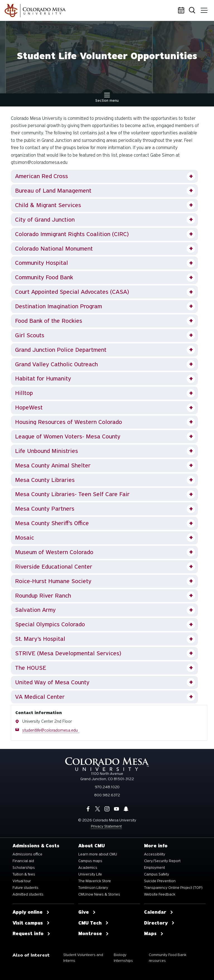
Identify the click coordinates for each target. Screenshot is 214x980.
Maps (154, 934)
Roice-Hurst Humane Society (53, 581)
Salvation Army (35, 610)
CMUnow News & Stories (99, 894)
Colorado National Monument (54, 249)
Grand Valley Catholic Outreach (56, 364)
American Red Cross (42, 176)
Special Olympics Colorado (50, 624)
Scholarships (24, 868)
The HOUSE (31, 668)
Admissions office (27, 854)
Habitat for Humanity (43, 379)
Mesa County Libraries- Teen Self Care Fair (72, 494)
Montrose (94, 934)
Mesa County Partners (45, 509)
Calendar (182, 11)
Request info (31, 934)
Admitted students (28, 894)
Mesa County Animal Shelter (53, 465)
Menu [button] (204, 8)
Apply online (31, 912)
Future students (25, 888)
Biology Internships (123, 958)
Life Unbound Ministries (47, 451)
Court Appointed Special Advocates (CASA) (72, 292)
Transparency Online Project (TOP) (173, 888)
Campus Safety (157, 874)
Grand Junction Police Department (61, 350)
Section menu (107, 98)
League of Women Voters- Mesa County (68, 436)
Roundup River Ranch (43, 596)
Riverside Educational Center (54, 567)
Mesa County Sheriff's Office (52, 523)
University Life (90, 874)
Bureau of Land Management (53, 191)
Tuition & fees (24, 874)
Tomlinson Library (93, 888)
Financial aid (23, 861)
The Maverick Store (95, 881)
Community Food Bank (44, 277)
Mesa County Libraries (45, 480)
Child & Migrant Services (48, 205)
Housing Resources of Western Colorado (69, 422)
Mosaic (25, 538)
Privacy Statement (106, 826)
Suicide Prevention (160, 881)
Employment (155, 868)
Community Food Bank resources (168, 958)
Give (87, 912)
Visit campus (31, 923)
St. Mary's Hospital (40, 639)
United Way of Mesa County (52, 682)
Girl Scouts (30, 335)
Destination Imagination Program (59, 306)
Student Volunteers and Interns (83, 958)
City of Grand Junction (45, 220)
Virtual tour (22, 881)
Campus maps (90, 861)
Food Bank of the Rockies (49, 321)
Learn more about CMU (98, 854)
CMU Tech (93, 923)
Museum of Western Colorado (54, 552)
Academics (88, 868)
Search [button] (193, 11)
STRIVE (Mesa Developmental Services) (68, 653)
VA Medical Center (40, 697)
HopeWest (29, 407)
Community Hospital (42, 263)
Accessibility (155, 854)
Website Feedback (160, 894)
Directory (159, 923)
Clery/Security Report (162, 861)
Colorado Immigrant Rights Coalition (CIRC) (72, 234)
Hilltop (24, 393)
